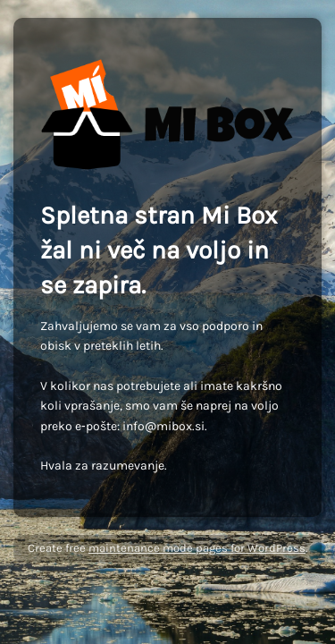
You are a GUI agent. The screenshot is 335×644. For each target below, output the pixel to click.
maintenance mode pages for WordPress (197, 548)
